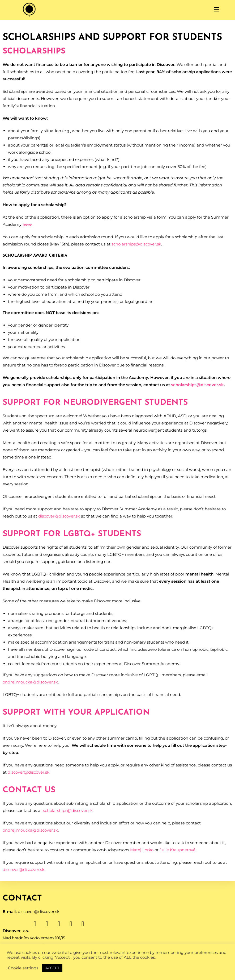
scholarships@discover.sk (136, 244)
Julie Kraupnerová (178, 850)
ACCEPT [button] (52, 968)
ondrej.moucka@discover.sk (30, 682)
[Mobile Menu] (216, 10)
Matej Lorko (142, 850)
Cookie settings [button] (23, 968)
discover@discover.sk (59, 516)
